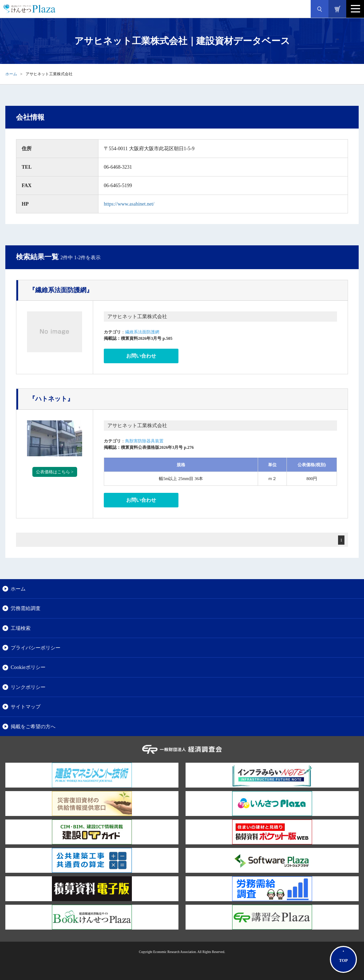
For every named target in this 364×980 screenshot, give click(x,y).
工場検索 (21, 628)
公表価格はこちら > (55, 472)
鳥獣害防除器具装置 (144, 441)
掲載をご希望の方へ (33, 726)
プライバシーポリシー (36, 648)
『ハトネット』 (51, 399)
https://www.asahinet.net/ (129, 204)
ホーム (11, 74)
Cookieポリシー (28, 667)
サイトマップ (26, 707)
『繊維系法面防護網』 (61, 290)
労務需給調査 (26, 608)
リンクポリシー (28, 687)
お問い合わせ (141, 356)
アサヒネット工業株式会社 (137, 317)
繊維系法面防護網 (142, 332)
